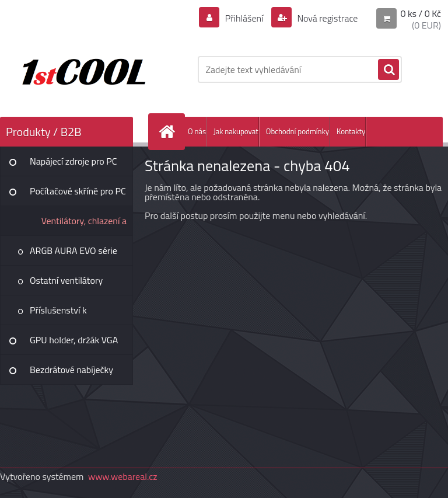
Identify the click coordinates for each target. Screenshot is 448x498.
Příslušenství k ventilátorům (58, 314)
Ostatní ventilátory (66, 280)
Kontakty (351, 131)
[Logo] (80, 69)
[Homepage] (169, 132)
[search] (388, 70)
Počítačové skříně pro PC (78, 191)
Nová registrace (327, 18)
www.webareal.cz (123, 476)
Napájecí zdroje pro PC (73, 161)
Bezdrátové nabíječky (71, 370)
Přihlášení (244, 18)
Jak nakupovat (236, 131)
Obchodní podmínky (297, 131)
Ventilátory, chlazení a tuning (84, 225)
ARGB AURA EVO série (73, 250)
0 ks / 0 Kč (421, 13)
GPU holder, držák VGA (74, 340)
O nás (197, 131)
